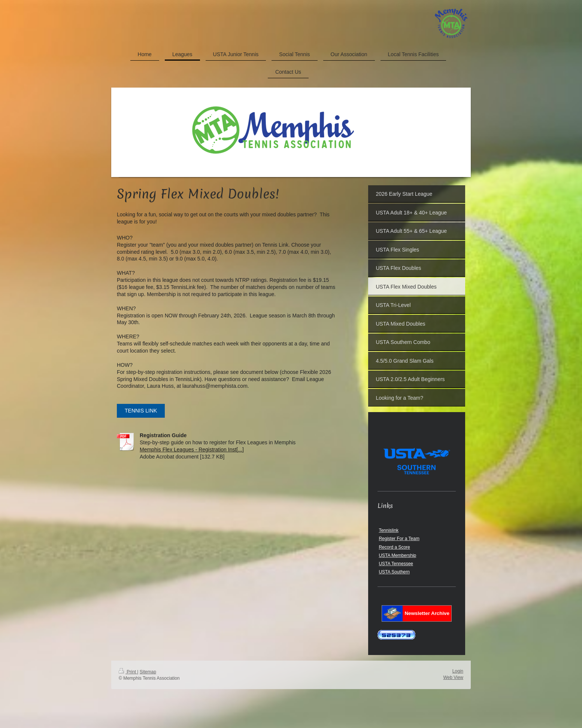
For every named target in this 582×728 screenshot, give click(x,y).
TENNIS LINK (141, 411)
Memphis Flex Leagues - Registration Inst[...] (192, 450)
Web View (453, 677)
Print (128, 672)
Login (458, 671)
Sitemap (148, 672)
